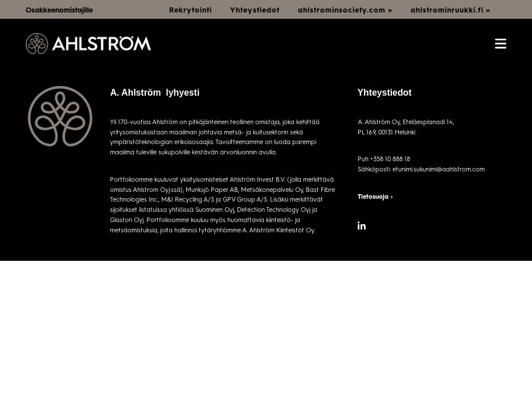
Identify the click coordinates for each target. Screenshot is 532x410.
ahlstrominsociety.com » (345, 10)
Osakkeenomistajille (59, 10)
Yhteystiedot (255, 10)
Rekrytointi (191, 10)
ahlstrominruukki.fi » (451, 10)
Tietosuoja (373, 196)
